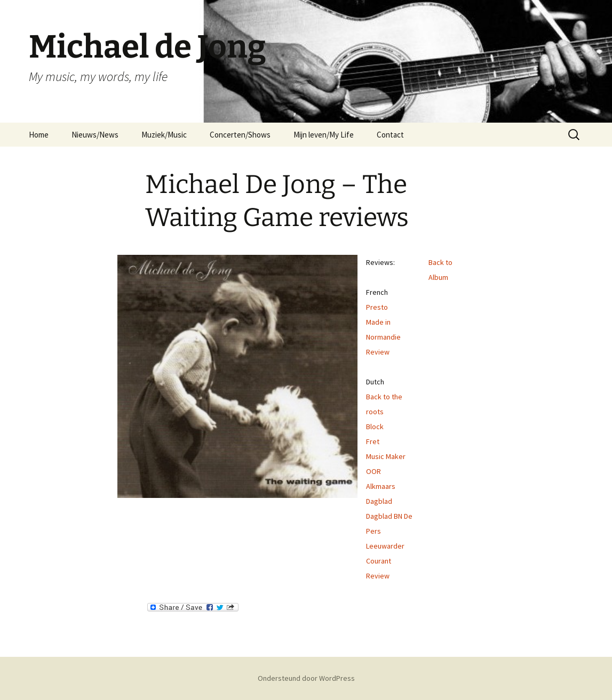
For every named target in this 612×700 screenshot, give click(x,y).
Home (39, 135)
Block (375, 427)
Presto (377, 307)
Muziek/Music (164, 135)
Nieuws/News (95, 135)
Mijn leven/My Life (324, 135)
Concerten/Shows (240, 135)
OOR (373, 471)
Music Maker (386, 456)
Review (378, 352)
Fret (373, 441)
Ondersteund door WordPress (306, 678)
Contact (390, 135)
